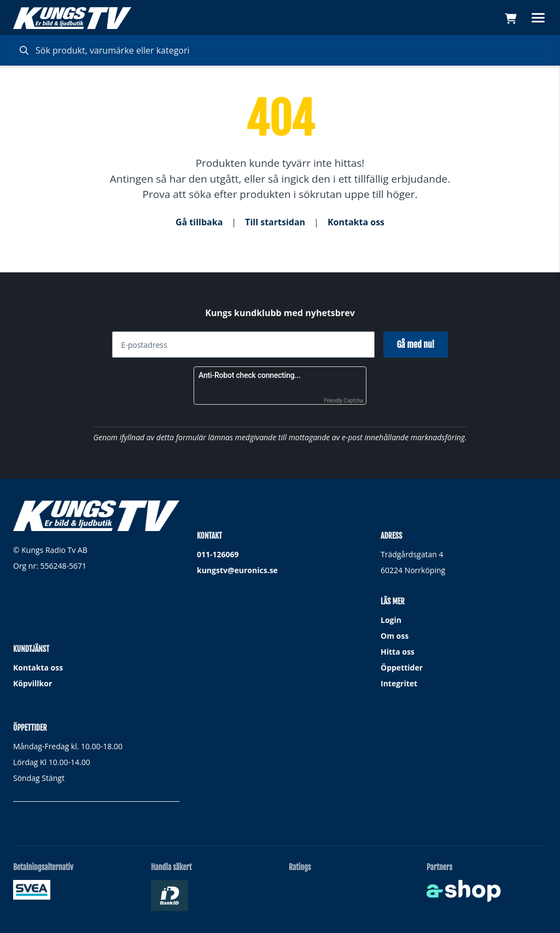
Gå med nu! (415, 345)
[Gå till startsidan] (72, 18)
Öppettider (402, 667)
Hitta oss (398, 652)
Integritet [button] (399, 683)
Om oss (395, 636)
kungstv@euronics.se (237, 570)
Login (391, 620)
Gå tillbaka (199, 222)
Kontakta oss (356, 222)
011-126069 (218, 554)
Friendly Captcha (343, 401)
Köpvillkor (33, 683)
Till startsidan (275, 222)
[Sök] (280, 50)
